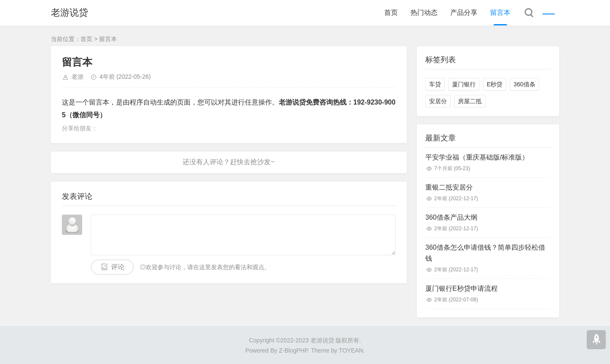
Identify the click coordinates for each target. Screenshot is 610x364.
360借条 (524, 84)
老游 (78, 77)
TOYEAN (351, 350)
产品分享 (464, 12)
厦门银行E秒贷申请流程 (462, 288)
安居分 (438, 101)
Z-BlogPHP (293, 350)
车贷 (435, 84)
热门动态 (424, 12)
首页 (391, 12)
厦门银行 (464, 84)
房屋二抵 (470, 101)
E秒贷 (495, 84)
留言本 (500, 12)
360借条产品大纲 (451, 217)
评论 (118, 267)
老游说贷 (69, 12)
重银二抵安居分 (449, 187)
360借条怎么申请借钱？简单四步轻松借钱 (485, 253)
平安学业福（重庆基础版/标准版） (477, 157)
